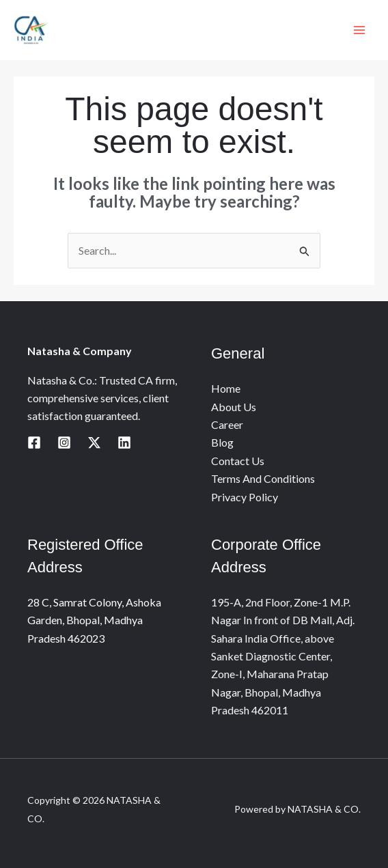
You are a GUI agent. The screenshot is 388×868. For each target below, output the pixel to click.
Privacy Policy (245, 497)
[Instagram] (64, 443)
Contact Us (238, 461)
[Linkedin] (124, 443)
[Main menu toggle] (359, 30)
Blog (222, 442)
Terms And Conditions (263, 478)
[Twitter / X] (94, 443)
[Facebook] (34, 443)
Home (226, 388)
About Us (234, 407)
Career (227, 424)
